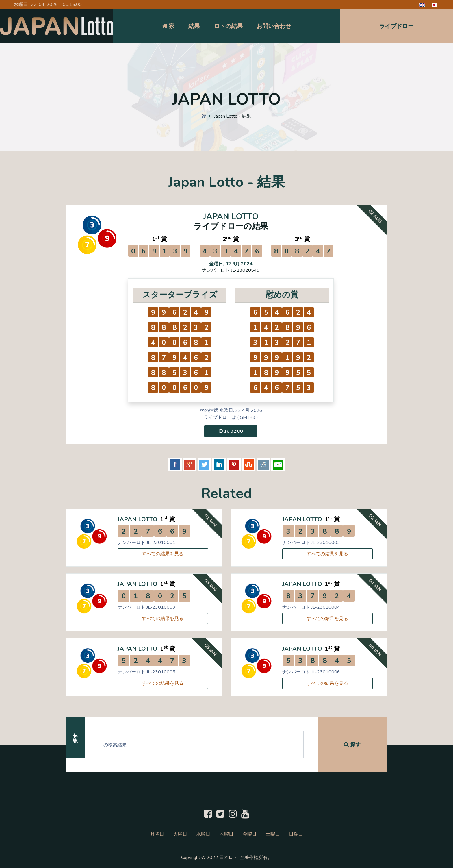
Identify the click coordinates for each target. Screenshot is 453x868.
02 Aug (375, 216)
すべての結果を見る (163, 554)
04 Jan (375, 585)
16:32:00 (231, 431)
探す (352, 745)
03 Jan (210, 585)
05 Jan (210, 650)
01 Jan (210, 520)
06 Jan (375, 650)
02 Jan (375, 520)
